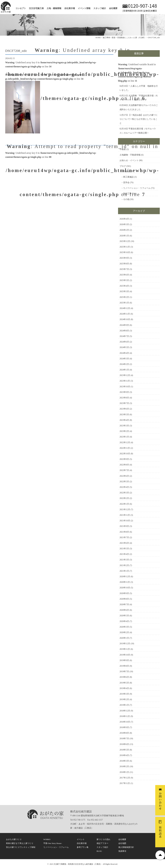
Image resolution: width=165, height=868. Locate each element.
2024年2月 (124, 364)
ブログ (123, 166)
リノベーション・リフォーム (137, 188)
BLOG (99, 851)
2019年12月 (125, 644)
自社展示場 (70, 8)
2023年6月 (124, 409)
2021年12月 (125, 510)
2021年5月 (124, 549)
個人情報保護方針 (126, 847)
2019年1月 (124, 705)
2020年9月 (124, 593)
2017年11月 (125, 783)
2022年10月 (125, 454)
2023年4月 (124, 420)
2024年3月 (124, 359)
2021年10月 (125, 521)
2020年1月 (124, 638)
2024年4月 (124, 353)
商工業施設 (128, 177)
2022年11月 (125, 448)
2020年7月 (124, 604)
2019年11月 (125, 649)
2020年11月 (125, 582)
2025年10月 (125, 252)
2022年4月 (124, 487)
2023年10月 (125, 387)
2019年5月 (124, 683)
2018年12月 (125, 711)
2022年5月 (124, 482)
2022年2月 (124, 498)
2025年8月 (124, 264)
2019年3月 (124, 694)
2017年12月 (125, 778)
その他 (126, 199)
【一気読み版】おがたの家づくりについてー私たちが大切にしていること (139, 119)
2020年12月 (125, 577)
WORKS (47, 839)
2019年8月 (124, 666)
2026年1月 (124, 236)
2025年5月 (124, 280)
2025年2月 (124, 297)
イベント (81, 839)
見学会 (126, 183)
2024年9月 (124, 325)
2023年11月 (125, 381)
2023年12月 (125, 375)
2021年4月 (124, 554)
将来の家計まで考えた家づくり (20, 843)
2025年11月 (125, 247)
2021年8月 (124, 532)
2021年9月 (124, 526)
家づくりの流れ (103, 839)
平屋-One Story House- (53, 843)
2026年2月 (124, 230)
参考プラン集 (83, 847)
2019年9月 (124, 660)
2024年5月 (124, 347)
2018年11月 (125, 716)
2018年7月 (124, 739)
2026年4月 (124, 219)
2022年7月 (124, 470)
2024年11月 (125, 314)
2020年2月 (124, 632)
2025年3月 (124, 291)
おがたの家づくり (14, 839)
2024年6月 (124, 342)
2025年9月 (124, 258)
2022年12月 (125, 442)
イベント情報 (84, 8)
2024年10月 (125, 319)
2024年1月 (124, 370)
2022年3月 (124, 493)
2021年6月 (124, 543)
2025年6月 (124, 275)
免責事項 (122, 851)
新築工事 (127, 194)
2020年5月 (124, 616)
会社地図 (122, 843)
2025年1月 (124, 303)
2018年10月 (125, 722)
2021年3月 (124, 560)
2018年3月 (124, 761)
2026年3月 (124, 224)
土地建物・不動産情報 (130, 155)
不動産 (123, 149)
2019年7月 (124, 672)
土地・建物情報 (54, 8)
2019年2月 (124, 699)
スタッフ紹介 (100, 8)
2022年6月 (124, 476)
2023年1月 (124, 437)
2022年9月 (124, 459)
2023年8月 (124, 398)
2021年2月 (124, 565)
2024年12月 (125, 308)
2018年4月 (124, 755)
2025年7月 (124, 269)
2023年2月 (124, 431)
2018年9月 (124, 727)
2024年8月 (124, 331)
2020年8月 (124, 599)
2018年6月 (124, 744)
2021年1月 (124, 571)
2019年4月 (124, 688)
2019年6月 (124, 677)
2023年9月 (124, 392)
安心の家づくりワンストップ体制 (21, 847)
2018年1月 (124, 772)
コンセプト (21, 8)
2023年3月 (124, 426)
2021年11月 (125, 515)
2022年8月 (124, 465)
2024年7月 (124, 336)
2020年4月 (124, 621)
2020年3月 (124, 627)
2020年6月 (124, 610)
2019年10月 (125, 655)
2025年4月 (124, 286)
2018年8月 (124, 733)
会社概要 (113, 8)
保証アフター (102, 843)
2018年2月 (124, 766)
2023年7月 (124, 403)
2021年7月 (124, 537)
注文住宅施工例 (36, 8)
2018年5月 (124, 750)
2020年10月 (125, 588)
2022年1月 (124, 504)
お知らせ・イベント (129, 160)
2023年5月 (124, 415)
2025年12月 (125, 241)
